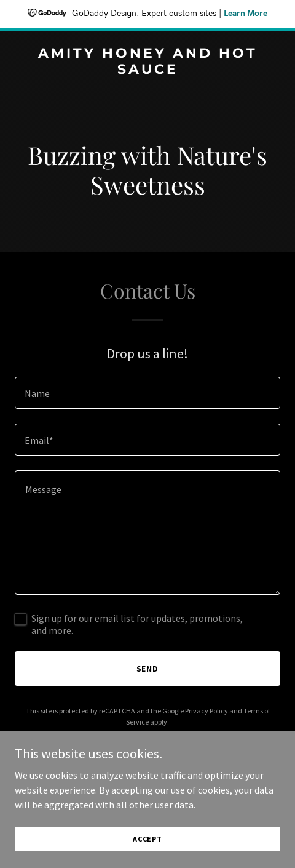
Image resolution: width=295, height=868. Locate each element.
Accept (147, 839)
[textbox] (147, 393)
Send (148, 669)
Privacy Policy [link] (206, 711)
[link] (147, 70)
